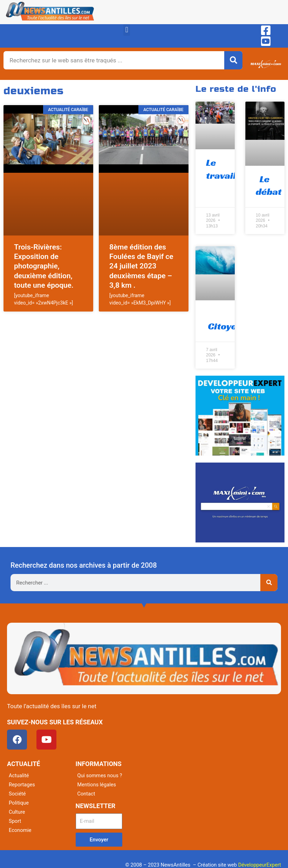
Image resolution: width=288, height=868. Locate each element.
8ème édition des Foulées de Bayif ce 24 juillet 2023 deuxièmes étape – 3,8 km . (141, 266)
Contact (86, 794)
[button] (127, 30)
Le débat (269, 185)
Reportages (22, 785)
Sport (15, 821)
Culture (17, 812)
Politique (19, 803)
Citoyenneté (234, 320)
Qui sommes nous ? (100, 775)
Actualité (19, 775)
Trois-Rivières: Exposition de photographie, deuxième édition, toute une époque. (44, 266)
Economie (20, 830)
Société (17, 794)
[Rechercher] (233, 60)
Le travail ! (223, 169)
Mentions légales (97, 785)
